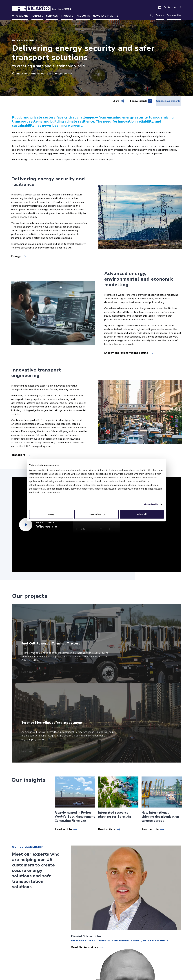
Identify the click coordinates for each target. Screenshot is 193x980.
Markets (37, 16)
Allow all (142, 514)
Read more (29, 672)
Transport (18, 455)
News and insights (106, 16)
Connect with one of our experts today (39, 74)
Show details (151, 504)
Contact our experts (165, 101)
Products (83, 16)
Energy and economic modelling (126, 353)
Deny (51, 514)
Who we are (20, 16)
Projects (67, 16)
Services (52, 16)
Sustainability (174, 15)
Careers (160, 15)
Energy (16, 256)
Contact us (170, 7)
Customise (97, 514)
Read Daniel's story (85, 947)
